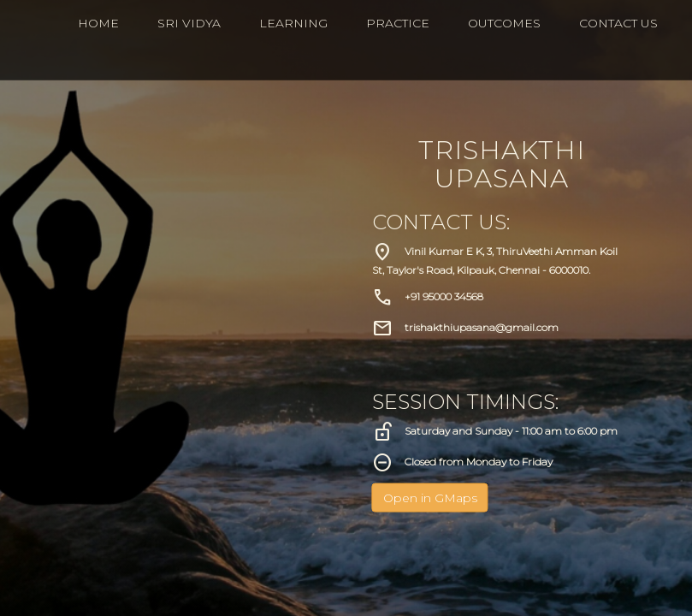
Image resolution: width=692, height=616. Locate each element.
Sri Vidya (189, 23)
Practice (398, 23)
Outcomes (504, 23)
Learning (293, 23)
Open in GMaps (430, 498)
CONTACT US (618, 23)
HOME (98, 23)
